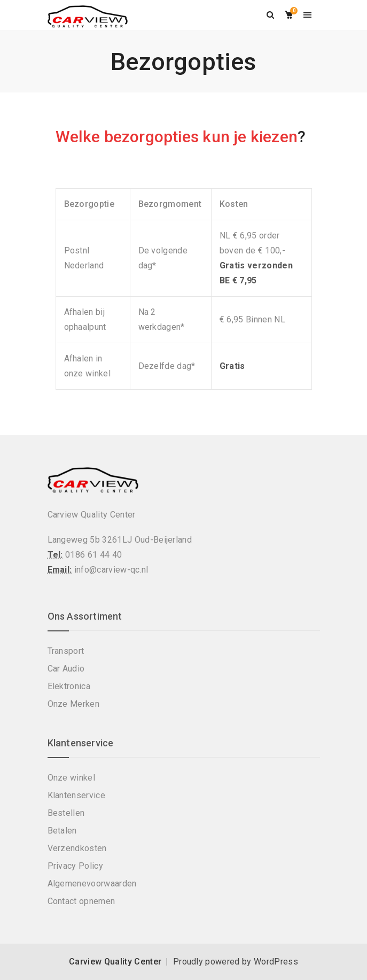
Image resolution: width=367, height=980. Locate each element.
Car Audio (66, 669)
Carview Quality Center (115, 962)
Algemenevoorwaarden (92, 883)
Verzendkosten (77, 848)
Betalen (62, 831)
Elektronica (69, 686)
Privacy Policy (75, 866)
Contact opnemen (81, 901)
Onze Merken (74, 704)
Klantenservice (76, 795)
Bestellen (66, 813)
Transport (66, 651)
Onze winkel (72, 778)
